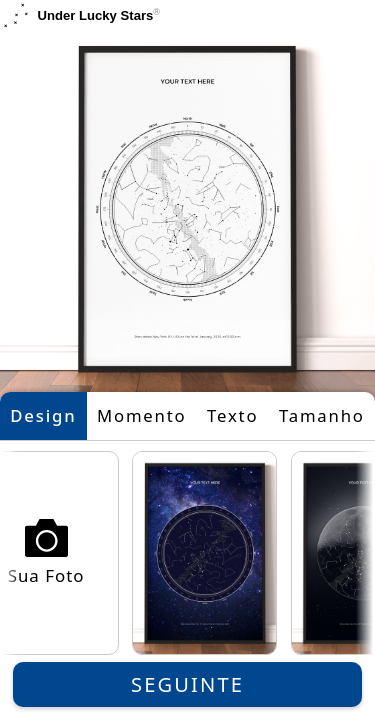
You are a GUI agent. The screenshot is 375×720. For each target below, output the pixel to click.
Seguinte (187, 684)
